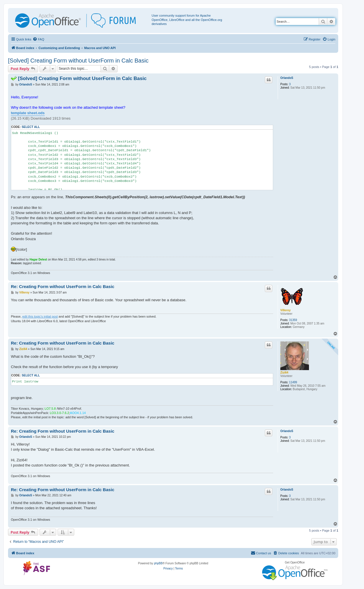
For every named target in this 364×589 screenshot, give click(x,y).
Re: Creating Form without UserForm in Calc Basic (63, 286)
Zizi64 (284, 373)
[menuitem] (38, 39)
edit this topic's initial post (40, 316)
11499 (293, 382)
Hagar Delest (38, 259)
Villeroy (285, 310)
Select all (31, 127)
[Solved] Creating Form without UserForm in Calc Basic (78, 61)
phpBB (158, 563)
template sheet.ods (28, 113)
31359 (293, 320)
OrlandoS (287, 78)
